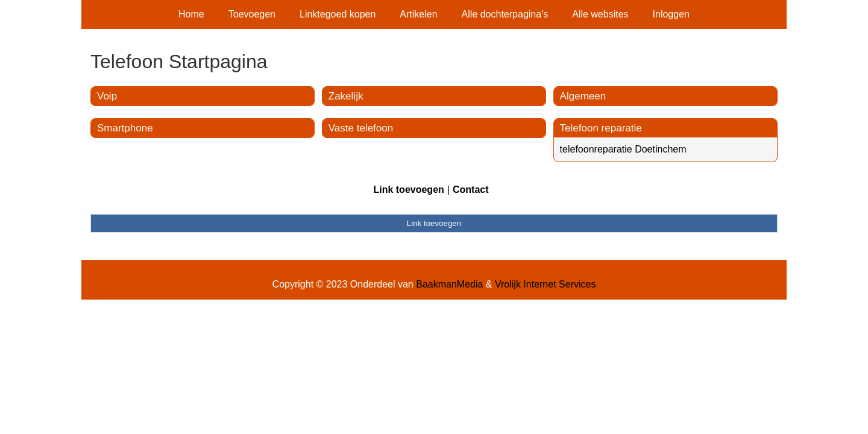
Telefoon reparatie (601, 128)
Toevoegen (252, 14)
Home (191, 14)
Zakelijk (346, 96)
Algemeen (583, 96)
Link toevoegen (408, 190)
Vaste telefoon (361, 128)
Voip (107, 96)
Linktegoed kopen (338, 14)
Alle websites (600, 14)
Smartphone (125, 128)
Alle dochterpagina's (505, 14)
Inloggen (671, 14)
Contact (471, 190)
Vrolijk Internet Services (545, 284)
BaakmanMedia (449, 284)
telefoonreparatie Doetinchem (623, 149)
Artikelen (418, 14)
